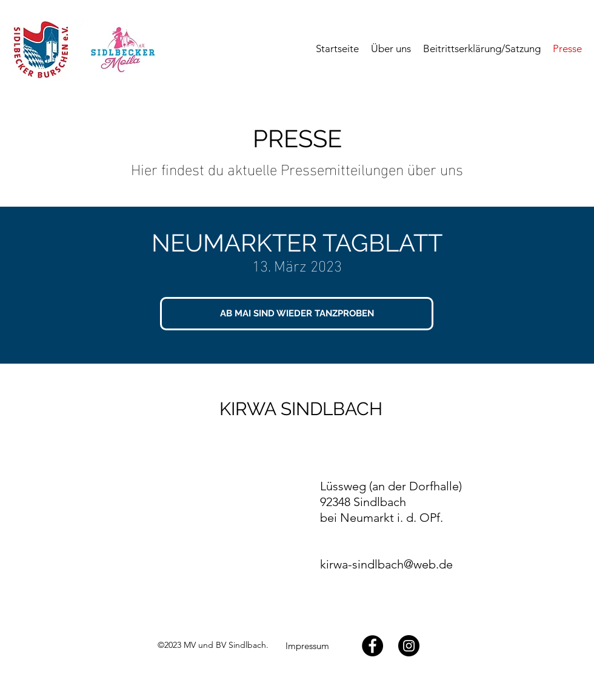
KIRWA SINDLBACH (301, 409)
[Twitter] (409, 646)
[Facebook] (372, 646)
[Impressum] (307, 646)
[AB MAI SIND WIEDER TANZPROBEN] (297, 314)
